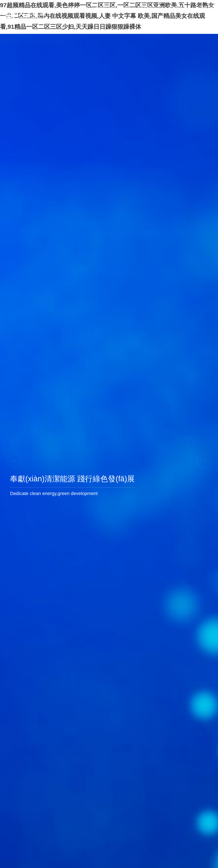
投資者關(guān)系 (149, 7)
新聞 (127, 7)
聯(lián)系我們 (206, 22)
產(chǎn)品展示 (106, 7)
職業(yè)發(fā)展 (179, 7)
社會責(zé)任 (206, 7)
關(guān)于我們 (78, 7)
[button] (204, 461)
